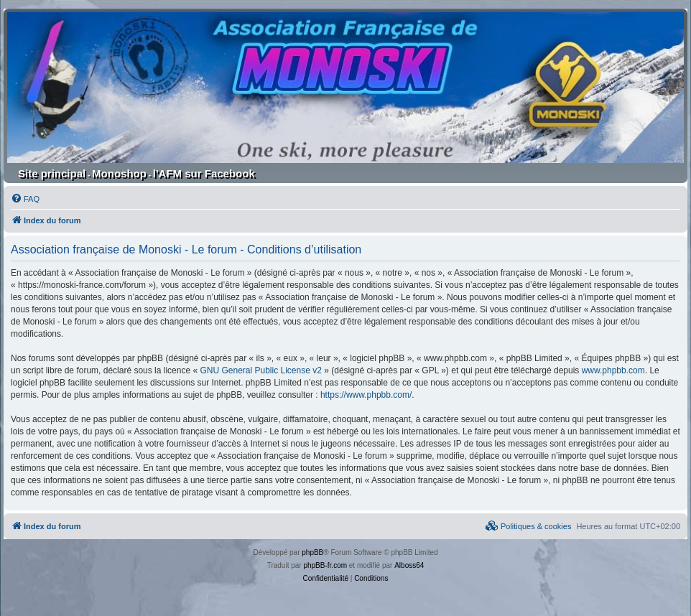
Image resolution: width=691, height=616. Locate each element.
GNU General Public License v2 (260, 370)
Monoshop (119, 173)
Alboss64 (409, 565)
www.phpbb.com (613, 370)
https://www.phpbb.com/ (366, 395)
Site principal (52, 173)
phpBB (312, 552)
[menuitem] (25, 199)
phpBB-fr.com (325, 565)
